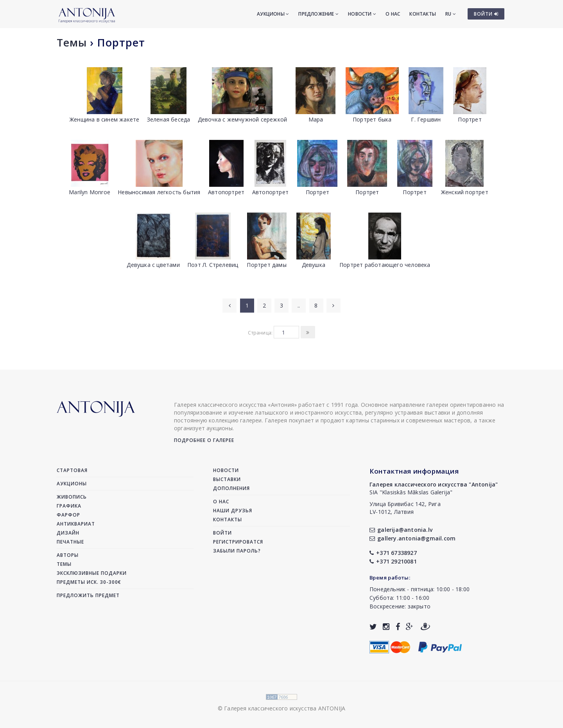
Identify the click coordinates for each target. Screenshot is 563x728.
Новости (362, 14)
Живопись (72, 497)
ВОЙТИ (486, 14)
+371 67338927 (393, 553)
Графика (69, 506)
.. (299, 305)
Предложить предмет (88, 595)
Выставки (227, 479)
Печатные (70, 542)
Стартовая (72, 470)
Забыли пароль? (237, 551)
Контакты (423, 14)
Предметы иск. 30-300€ (89, 582)
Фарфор (68, 515)
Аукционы (273, 14)
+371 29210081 (393, 561)
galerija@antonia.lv (401, 530)
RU (451, 14)
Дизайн (68, 533)
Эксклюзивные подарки (92, 573)
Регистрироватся (238, 542)
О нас (393, 14)
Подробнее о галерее (204, 440)
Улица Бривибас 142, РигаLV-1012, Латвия (405, 508)
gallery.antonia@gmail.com (412, 538)
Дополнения (231, 488)
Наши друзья (233, 511)
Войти (222, 533)
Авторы (68, 555)
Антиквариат (76, 524)
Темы (72, 42)
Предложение (318, 14)
